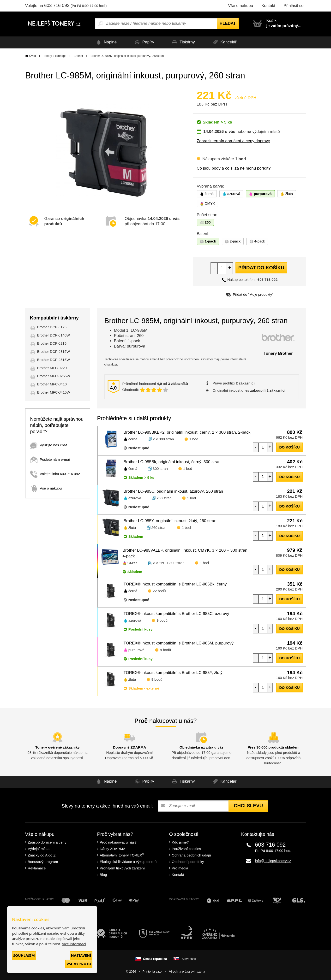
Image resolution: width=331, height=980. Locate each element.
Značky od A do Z (42, 855)
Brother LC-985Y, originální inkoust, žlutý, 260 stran (170, 521)
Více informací (74, 944)
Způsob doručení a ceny (47, 842)
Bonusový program (43, 862)
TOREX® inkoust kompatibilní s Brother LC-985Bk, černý (175, 584)
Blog (103, 875)
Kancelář (225, 42)
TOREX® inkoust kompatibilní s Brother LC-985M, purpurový (179, 643)
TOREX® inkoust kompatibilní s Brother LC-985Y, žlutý (173, 673)
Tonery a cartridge (55, 56)
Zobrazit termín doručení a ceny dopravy (233, 141)
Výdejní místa (39, 849)
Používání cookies (187, 849)
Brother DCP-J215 (52, 343)
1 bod (194, 439)
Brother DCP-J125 (52, 327)
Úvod (33, 56)
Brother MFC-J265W (54, 376)
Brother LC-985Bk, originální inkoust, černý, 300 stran (172, 462)
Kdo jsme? (180, 842)
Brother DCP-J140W (54, 335)
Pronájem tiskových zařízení (122, 868)
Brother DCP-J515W (54, 360)
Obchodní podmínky (188, 862)
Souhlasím (24, 955)
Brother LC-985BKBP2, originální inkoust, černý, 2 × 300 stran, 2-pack (187, 432)
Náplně (105, 42)
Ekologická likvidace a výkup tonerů (128, 862)
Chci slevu (248, 806)
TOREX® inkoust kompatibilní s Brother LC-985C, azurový (176, 614)
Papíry (143, 42)
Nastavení (81, 955)
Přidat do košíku (261, 268)
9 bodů (162, 620)
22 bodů (159, 591)
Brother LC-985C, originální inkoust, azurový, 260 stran (173, 491)
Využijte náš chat (49, 445)
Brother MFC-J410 (52, 384)
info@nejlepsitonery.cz (273, 861)
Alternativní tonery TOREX (123, 855)
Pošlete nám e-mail (50, 459)
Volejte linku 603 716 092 (55, 474)
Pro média (180, 868)
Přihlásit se (293, 6)
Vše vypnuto (79, 964)
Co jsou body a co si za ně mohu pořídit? (234, 168)
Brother (78, 56)
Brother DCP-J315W (54, 351)
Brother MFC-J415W (54, 392)
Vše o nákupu (241, 6)
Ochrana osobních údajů (191, 855)
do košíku (289, 447)
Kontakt (268, 6)
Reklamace (37, 868)
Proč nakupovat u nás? (118, 842)
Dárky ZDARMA (113, 849)
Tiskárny (183, 42)
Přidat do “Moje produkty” (250, 294)
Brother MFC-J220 (52, 368)
